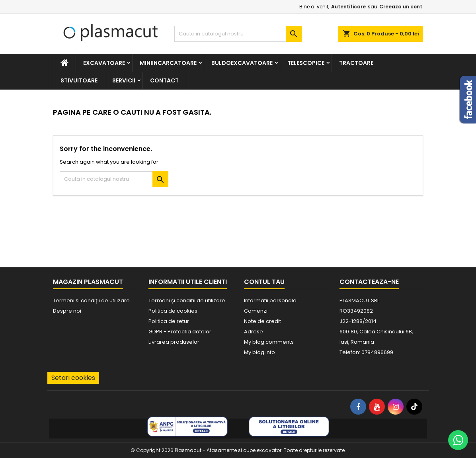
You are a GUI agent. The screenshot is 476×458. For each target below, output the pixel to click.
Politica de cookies (173, 311)
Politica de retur (169, 321)
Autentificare (348, 7)
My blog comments (269, 342)
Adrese (254, 332)
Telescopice (306, 63)
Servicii (124, 80)
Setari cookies (73, 378)
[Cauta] (238, 34)
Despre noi (67, 311)
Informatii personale (270, 300)
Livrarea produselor (174, 342)
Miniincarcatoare (168, 63)
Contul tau (264, 282)
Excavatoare (104, 63)
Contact (164, 80)
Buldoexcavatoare (242, 63)
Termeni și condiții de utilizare (91, 300)
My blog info (259, 352)
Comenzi (256, 311)
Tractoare (356, 63)
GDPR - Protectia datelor (180, 332)
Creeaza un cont (401, 7)
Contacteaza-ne (369, 282)
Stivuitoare (79, 80)
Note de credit (262, 321)
